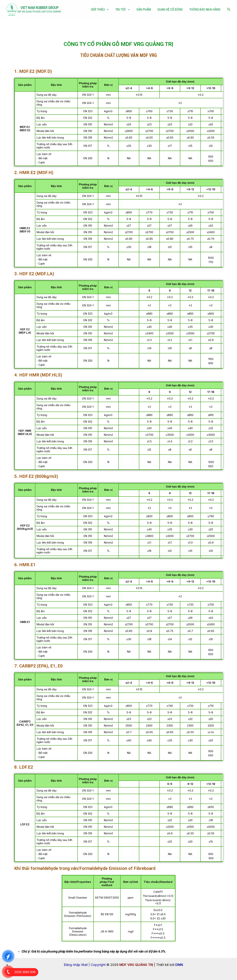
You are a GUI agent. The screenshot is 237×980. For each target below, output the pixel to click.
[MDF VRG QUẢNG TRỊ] (34, 9)
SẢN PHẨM (144, 9)
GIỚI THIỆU (100, 10)
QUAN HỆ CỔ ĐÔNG (170, 9)
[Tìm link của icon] (229, 10)
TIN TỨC (123, 10)
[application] (107, 10)
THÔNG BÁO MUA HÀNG (205, 9)
